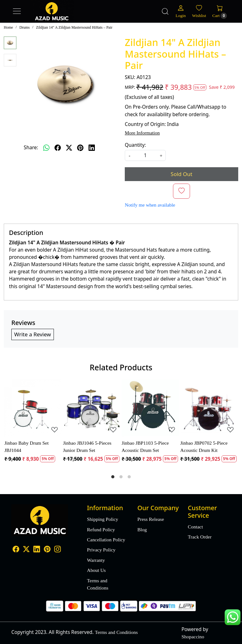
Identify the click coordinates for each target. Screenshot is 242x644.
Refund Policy (101, 530)
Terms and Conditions (98, 584)
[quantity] (145, 155)
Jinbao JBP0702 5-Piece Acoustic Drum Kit (204, 447)
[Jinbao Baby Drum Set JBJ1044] (33, 408)
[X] (26, 550)
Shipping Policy (103, 519)
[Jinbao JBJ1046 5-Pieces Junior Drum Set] (92, 408)
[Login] (181, 11)
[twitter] (69, 148)
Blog (142, 530)
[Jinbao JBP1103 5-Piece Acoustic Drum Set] (150, 408)
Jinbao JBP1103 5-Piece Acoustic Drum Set (145, 447)
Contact (195, 527)
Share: (31, 147)
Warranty (96, 560)
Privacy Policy (101, 550)
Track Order (200, 537)
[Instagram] (58, 550)
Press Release (151, 519)
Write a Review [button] (33, 334)
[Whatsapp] (46, 148)
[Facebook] (16, 550)
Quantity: (135, 145)
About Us (96, 570)
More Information (142, 133)
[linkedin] (92, 148)
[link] (165, 11)
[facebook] (58, 148)
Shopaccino (193, 637)
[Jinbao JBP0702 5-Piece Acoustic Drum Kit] (209, 408)
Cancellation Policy (106, 540)
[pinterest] (80, 148)
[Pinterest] (47, 550)
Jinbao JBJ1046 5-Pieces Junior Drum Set (87, 447)
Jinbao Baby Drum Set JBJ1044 (26, 447)
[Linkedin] (37, 550)
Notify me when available (150, 205)
